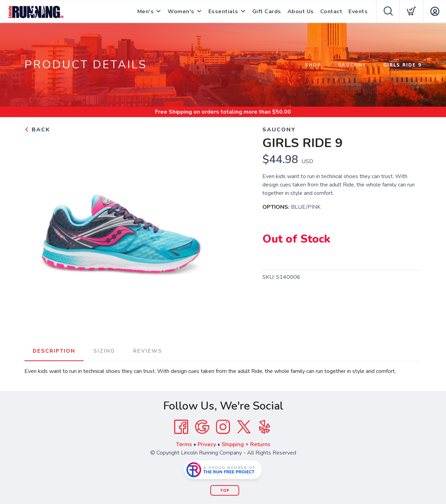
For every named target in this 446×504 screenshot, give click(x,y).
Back (37, 130)
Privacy (207, 444)
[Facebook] (181, 427)
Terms (184, 444)
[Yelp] (265, 427)
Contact (331, 12)
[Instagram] (223, 427)
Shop (313, 65)
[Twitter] (244, 427)
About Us (301, 12)
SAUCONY (352, 65)
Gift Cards (267, 12)
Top (225, 491)
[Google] (202, 427)
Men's (146, 12)
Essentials (223, 12)
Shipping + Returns (246, 444)
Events (358, 12)
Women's (181, 12)
